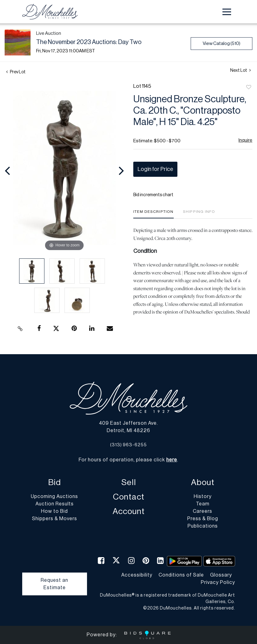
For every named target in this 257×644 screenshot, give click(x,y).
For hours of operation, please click (128, 460)
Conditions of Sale (181, 575)
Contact (129, 497)
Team (203, 504)
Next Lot (240, 70)
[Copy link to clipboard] (20, 329)
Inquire (245, 140)
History (203, 496)
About (203, 482)
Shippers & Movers (55, 519)
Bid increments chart (153, 195)
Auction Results (55, 504)
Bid (54, 482)
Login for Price (155, 169)
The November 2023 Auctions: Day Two (89, 42)
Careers (203, 511)
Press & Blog (203, 519)
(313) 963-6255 (128, 445)
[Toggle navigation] (227, 12)
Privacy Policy (218, 582)
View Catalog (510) (222, 44)
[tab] (153, 214)
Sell (129, 482)
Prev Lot (16, 72)
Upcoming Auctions (54, 496)
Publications (203, 526)
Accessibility (137, 575)
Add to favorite (249, 87)
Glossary (221, 575)
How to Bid (54, 511)
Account (129, 511)
